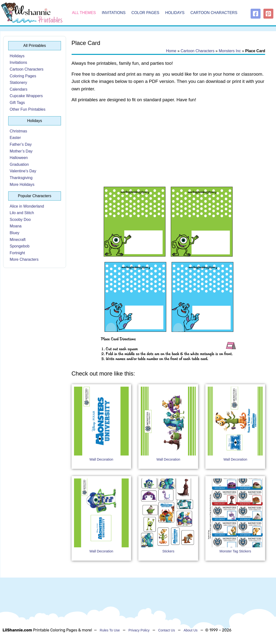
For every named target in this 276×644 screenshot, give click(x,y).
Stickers (168, 551)
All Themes (84, 13)
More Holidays (22, 185)
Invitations (114, 13)
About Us (191, 630)
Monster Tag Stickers (235, 551)
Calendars (19, 89)
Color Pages (145, 13)
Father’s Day (21, 144)
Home (171, 51)
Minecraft (18, 240)
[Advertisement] (168, 145)
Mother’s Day (21, 151)
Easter (15, 138)
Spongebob (20, 246)
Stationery (18, 83)
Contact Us (167, 630)
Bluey (15, 233)
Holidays (175, 13)
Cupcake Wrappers (26, 96)
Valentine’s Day (23, 171)
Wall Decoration (101, 459)
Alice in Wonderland (27, 206)
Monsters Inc (230, 51)
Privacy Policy (139, 630)
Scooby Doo (20, 220)
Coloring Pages (23, 76)
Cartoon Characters (214, 13)
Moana (16, 226)
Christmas (18, 131)
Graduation (19, 164)
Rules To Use (110, 630)
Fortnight (17, 253)
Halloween (19, 158)
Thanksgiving (21, 178)
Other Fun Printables (28, 109)
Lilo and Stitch (22, 213)
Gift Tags (17, 103)
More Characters (24, 259)
